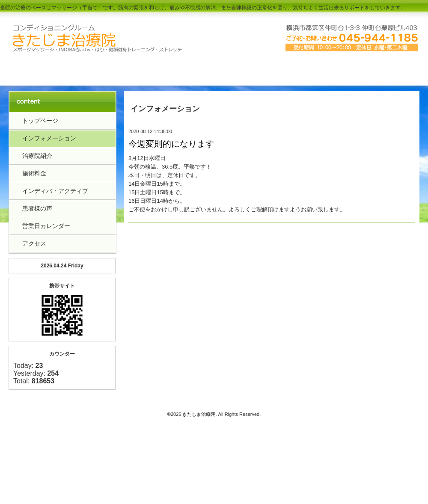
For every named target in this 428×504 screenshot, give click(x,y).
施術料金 (34, 173)
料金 (214, 69)
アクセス (296, 69)
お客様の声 (378, 69)
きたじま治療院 (199, 414)
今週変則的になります (171, 144)
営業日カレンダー (46, 226)
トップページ (40, 121)
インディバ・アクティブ (55, 191)
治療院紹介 (132, 69)
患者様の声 (37, 208)
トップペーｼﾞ (50, 69)
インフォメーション (49, 138)
